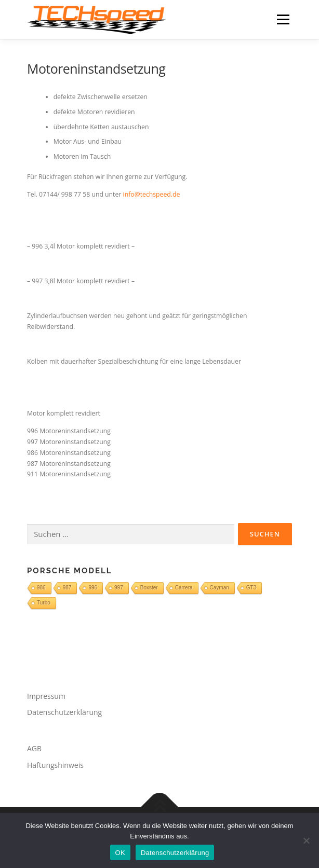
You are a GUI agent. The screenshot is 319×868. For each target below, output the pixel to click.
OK (120, 853)
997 (119, 588)
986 (41, 588)
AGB (34, 748)
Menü (282, 19)
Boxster (149, 588)
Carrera (184, 588)
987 (67, 588)
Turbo (44, 603)
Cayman (220, 588)
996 (93, 588)
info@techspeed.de (152, 194)
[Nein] (306, 841)
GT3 (251, 588)
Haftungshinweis (55, 765)
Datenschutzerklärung (64, 712)
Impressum (46, 696)
